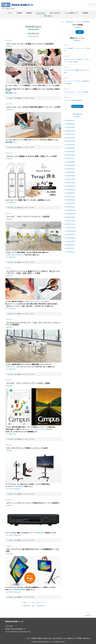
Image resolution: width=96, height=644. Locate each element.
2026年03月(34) (70, 127)
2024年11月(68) (70, 183)
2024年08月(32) (70, 193)
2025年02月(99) (70, 172)
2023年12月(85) (70, 221)
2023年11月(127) (71, 224)
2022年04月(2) (70, 252)
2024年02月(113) (71, 214)
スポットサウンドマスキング (15, 255)
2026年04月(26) (70, 124)
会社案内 (19, 13)
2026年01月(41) (70, 134)
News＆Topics (41, 13)
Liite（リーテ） (11, 367)
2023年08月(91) (70, 234)
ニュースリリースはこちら (13, 489)
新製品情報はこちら (11, 93)
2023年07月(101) (71, 238)
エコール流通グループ (71, 13)
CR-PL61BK (19, 486)
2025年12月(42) (70, 138)
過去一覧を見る (77, 106)
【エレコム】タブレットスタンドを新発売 (76, 92)
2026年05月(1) (70, 120)
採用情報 (85, 13)
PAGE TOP (88, 615)
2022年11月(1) (70, 248)
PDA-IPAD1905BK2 (19, 590)
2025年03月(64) (70, 169)
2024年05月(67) (70, 203)
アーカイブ (77, 114)
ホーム (10, 13)
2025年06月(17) (70, 158)
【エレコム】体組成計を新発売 (73, 100)
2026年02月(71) (70, 131)
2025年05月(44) (70, 162)
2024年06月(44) (70, 200)
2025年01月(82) (70, 176)
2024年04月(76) (70, 207)
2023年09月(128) (71, 231)
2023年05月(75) (70, 245)
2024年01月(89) (70, 217)
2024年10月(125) (71, 186)
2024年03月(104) (71, 210)
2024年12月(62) (70, 179)
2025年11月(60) (70, 141)
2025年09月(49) (70, 148)
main (33, 606)
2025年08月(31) (70, 152)
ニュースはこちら (11, 202)
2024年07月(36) (70, 196)
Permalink (10, 98)
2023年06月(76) (70, 241)
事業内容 (29, 13)
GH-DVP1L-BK (39, 533)
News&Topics (70, 22)
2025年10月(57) (70, 145)
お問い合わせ (48, 16)
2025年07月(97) (70, 155)
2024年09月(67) (70, 190)
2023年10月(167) (71, 228)
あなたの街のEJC (55, 13)
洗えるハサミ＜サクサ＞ (33, 301)
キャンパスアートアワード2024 (40, 429)
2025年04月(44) (70, 165)
